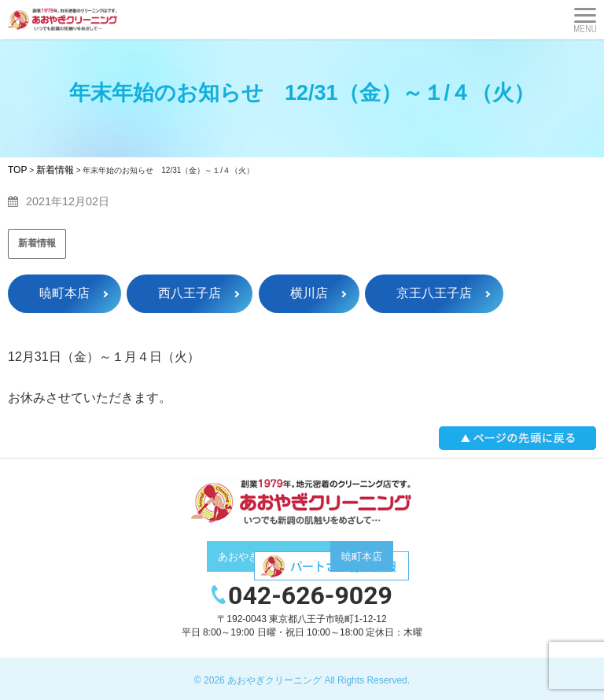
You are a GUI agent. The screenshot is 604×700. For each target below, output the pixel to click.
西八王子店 (190, 293)
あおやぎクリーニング (274, 680)
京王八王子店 (434, 293)
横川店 (309, 293)
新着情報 (37, 243)
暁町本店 (64, 293)
